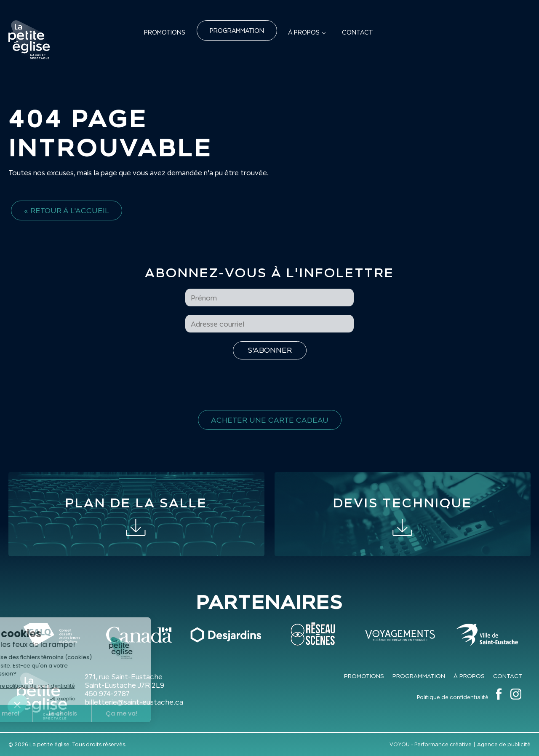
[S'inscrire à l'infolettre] (270, 350)
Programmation (237, 31)
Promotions (165, 32)
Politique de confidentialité (453, 697)
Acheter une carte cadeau (270, 420)
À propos (304, 32)
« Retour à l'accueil (67, 210)
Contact (358, 32)
